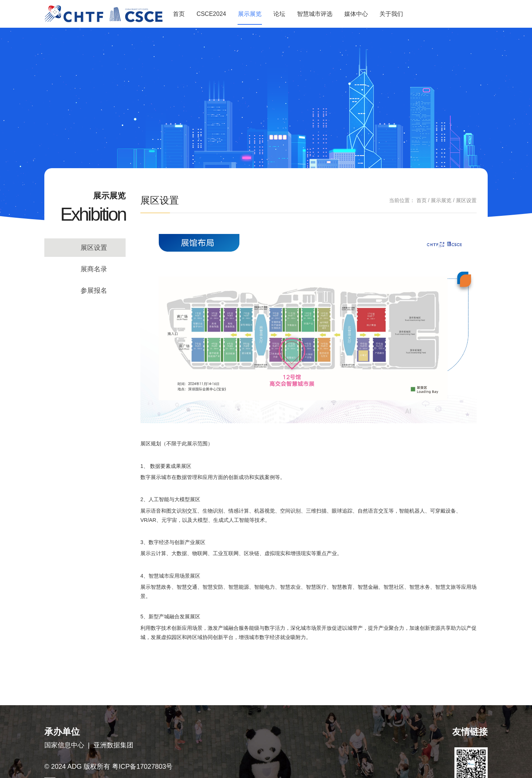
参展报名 (94, 291)
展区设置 (94, 248)
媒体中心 (356, 14)
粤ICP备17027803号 (142, 767)
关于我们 (391, 14)
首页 (179, 14)
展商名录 (94, 269)
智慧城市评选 (315, 14)
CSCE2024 (211, 14)
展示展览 (250, 14)
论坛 (279, 14)
